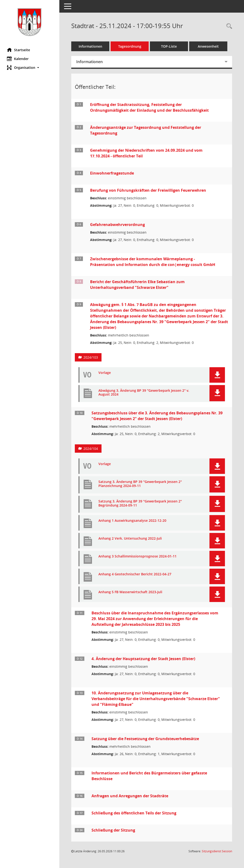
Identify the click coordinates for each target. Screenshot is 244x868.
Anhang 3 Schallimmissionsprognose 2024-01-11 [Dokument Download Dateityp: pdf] (138, 556)
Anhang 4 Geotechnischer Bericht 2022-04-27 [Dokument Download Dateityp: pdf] (135, 574)
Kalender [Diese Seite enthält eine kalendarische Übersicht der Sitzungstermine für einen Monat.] (18, 59)
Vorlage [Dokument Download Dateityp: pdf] (105, 373)
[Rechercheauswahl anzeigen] (228, 26)
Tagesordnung (130, 46)
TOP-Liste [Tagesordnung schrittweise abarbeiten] (169, 46)
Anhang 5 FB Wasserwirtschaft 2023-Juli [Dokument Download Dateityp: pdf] (131, 592)
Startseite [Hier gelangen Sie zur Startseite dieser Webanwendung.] (19, 50)
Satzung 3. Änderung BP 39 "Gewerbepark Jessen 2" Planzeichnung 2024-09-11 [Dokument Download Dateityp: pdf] (140, 484)
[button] (30, 68)
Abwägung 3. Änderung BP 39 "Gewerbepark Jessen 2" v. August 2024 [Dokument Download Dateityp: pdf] (144, 393)
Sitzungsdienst (217, 851)
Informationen (91, 46)
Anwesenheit (208, 46)
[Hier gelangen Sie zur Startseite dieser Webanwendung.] (30, 22)
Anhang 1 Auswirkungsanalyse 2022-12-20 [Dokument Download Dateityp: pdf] (133, 521)
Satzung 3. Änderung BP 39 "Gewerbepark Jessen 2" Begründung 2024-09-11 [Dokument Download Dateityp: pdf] (140, 503)
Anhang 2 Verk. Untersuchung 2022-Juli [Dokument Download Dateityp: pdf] (130, 539)
